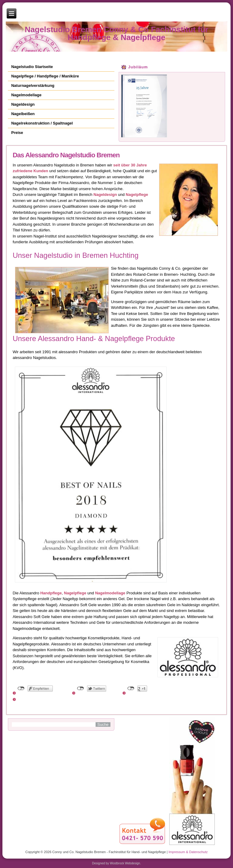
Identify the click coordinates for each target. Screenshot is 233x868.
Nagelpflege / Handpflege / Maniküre (45, 76)
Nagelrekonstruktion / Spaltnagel (42, 123)
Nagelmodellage (26, 95)
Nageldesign (23, 104)
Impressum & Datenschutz (188, 852)
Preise (17, 133)
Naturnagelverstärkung (33, 85)
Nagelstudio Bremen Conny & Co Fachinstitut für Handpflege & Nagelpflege (116, 33)
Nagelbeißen (23, 114)
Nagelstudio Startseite (32, 67)
